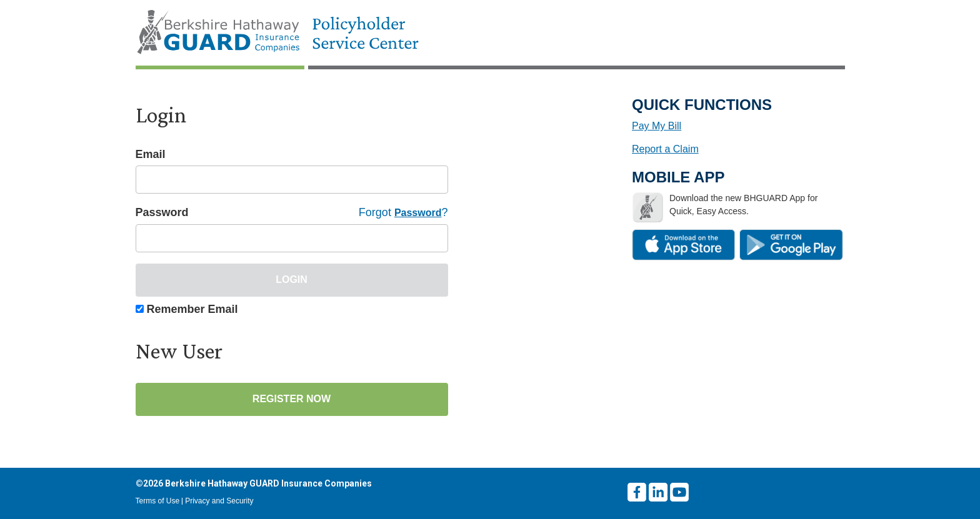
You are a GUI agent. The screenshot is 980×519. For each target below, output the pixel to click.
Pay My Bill (657, 126)
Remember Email (192, 309)
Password (162, 212)
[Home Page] (283, 33)
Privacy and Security (219, 501)
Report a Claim (665, 149)
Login (292, 279)
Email (151, 154)
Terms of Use (158, 501)
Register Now (292, 399)
